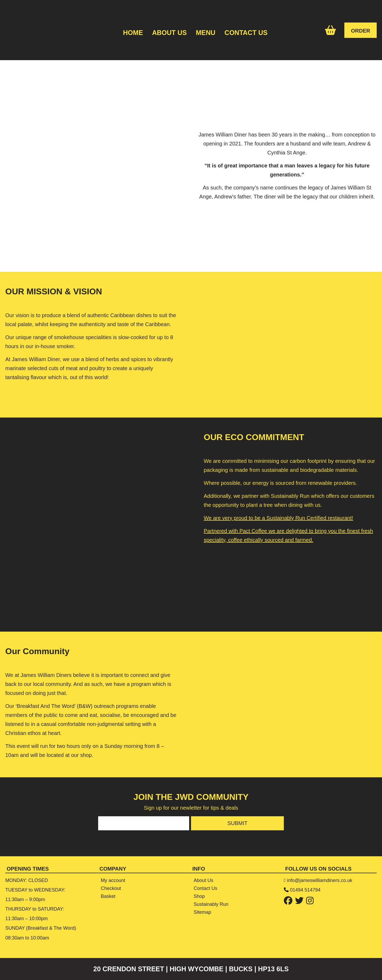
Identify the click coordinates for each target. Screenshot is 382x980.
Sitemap (202, 912)
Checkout (111, 888)
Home (133, 33)
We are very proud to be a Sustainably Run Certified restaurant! (278, 518)
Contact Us (246, 33)
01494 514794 (305, 890)
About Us (169, 33)
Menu (206, 33)
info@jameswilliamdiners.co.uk (320, 880)
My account (113, 880)
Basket (108, 896)
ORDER (361, 31)
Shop (199, 896)
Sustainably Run (211, 904)
